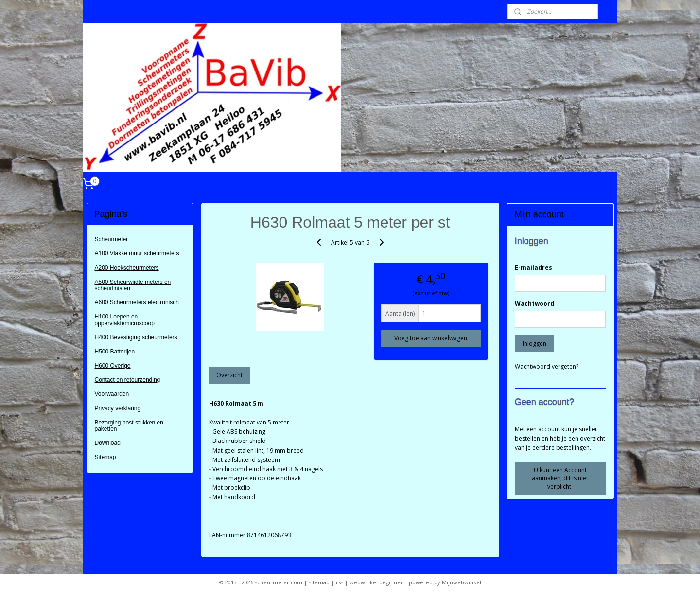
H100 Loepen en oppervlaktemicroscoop (125, 320)
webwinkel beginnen (377, 582)
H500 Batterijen (115, 352)
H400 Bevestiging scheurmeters (136, 337)
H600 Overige (113, 366)
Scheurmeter (112, 239)
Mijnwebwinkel (462, 582)
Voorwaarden (112, 394)
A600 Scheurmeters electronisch (137, 302)
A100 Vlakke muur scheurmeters (137, 253)
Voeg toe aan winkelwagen (431, 338)
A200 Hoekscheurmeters (127, 268)
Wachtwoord (534, 304)
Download (108, 443)
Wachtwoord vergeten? (547, 366)
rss (340, 582)
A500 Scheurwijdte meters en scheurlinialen (133, 285)
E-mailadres (534, 268)
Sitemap (105, 457)
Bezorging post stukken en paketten (129, 426)
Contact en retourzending (128, 380)
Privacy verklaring (118, 408)
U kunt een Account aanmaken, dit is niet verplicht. (560, 478)
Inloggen (534, 344)
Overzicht (229, 375)
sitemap (319, 582)
